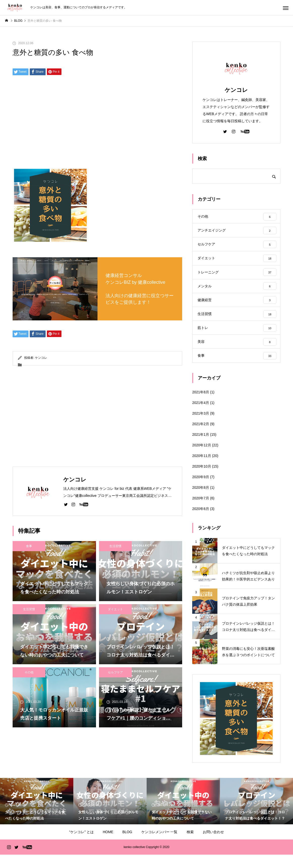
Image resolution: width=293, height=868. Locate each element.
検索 (190, 845)
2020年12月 (202, 458)
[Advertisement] (97, 123)
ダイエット (115, 609)
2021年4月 (201, 416)
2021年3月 (201, 427)
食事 (29, 546)
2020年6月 (201, 522)
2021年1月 (201, 448)
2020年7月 (201, 512)
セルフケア (115, 672)
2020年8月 (201, 501)
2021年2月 (201, 437)
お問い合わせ (213, 845)
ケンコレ (41, 358)
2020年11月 (202, 469)
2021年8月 (201, 405)
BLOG (127, 845)
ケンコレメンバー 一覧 (159, 845)
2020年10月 (202, 480)
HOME (108, 845)
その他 (29, 672)
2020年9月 (201, 490)
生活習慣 (115, 546)
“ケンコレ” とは (81, 845)
